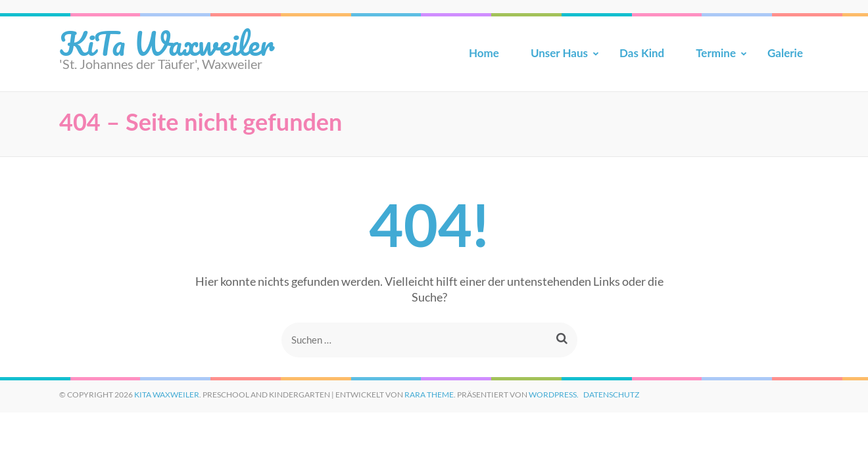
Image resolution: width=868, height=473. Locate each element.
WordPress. (554, 394)
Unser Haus (559, 53)
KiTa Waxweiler (167, 43)
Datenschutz (611, 394)
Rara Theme (429, 394)
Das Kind (642, 53)
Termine (716, 53)
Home (484, 53)
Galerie (785, 53)
